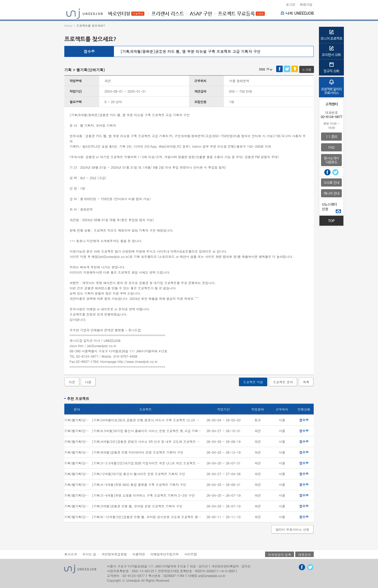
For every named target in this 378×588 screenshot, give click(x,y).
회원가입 (306, 4)
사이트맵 (191, 554)
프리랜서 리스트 (168, 14)
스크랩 (307, 69)
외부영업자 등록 (280, 555)
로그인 (291, 4)
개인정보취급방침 (114, 554)
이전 (72, 382)
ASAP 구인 (201, 14)
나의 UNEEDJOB (297, 13)
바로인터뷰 (119, 14)
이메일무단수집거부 (165, 554)
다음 (88, 382)
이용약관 (139, 554)
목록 (306, 382)
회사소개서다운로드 (331, 160)
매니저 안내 (331, 193)
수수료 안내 (331, 182)
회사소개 (71, 554)
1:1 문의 (331, 137)
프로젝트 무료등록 (236, 14)
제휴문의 (304, 555)
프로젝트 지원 (253, 382)
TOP (331, 221)
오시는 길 (89, 554)
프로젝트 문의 (283, 382)
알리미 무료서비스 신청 (292, 529)
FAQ (332, 147)
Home (68, 26)
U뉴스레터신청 (329, 207)
